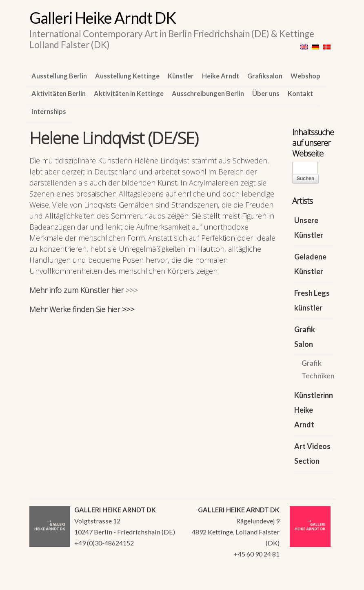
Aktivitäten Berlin (59, 93)
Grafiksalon (265, 76)
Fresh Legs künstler (312, 300)
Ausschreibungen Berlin (208, 93)
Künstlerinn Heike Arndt (314, 410)
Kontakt (300, 93)
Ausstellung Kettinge (127, 76)
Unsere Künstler (309, 228)
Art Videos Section (312, 454)
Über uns (266, 93)
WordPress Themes (319, 581)
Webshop (305, 76)
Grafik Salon (305, 337)
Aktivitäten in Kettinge (129, 93)
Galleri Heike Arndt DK (103, 18)
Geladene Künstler (310, 264)
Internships (49, 111)
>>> (132, 290)
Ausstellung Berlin (59, 76)
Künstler (181, 76)
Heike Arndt (221, 76)
